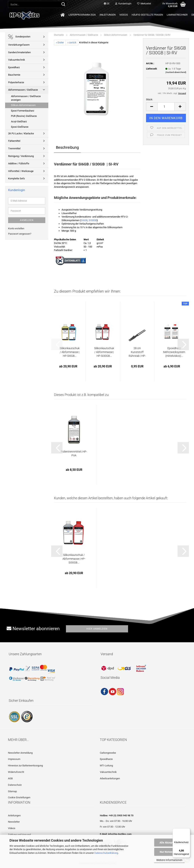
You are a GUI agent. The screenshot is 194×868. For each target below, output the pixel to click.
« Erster (60, 42)
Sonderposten (19, 37)
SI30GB (93, 220)
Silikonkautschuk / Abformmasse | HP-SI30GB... (104, 352)
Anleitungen (108, 15)
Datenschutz (15, 785)
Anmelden (27, 220)
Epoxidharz (14, 67)
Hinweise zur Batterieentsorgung (25, 766)
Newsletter (14, 822)
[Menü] (188, 831)
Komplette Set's (16, 178)
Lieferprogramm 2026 (82, 15)
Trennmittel (14, 148)
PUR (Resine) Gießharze (24, 116)
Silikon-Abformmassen (23, 105)
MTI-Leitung (106, 766)
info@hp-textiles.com (120, 834)
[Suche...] (63, 5)
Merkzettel (144, 4)
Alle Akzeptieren (169, 843)
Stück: (149, 99)
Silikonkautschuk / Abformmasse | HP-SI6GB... (70, 352)
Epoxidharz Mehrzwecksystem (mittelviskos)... (174, 352)
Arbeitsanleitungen (110, 778)
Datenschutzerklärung (106, 853)
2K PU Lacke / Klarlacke (21, 133)
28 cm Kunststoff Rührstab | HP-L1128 (137, 352)
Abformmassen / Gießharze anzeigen (26, 98)
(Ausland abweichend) (176, 72)
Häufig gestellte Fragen (147, 15)
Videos (124, 15)
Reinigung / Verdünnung (21, 156)
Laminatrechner (177, 15)
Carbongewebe (108, 753)
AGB (10, 778)
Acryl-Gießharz (19, 121)
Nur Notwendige (169, 852)
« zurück (72, 42)
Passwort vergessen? (20, 234)
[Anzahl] (166, 107)
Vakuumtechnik (17, 60)
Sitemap (12, 791)
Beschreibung (67, 147)
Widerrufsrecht (16, 772)
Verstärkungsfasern (19, 45)
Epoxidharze (106, 759)
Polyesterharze (16, 82)
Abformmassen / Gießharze (23, 90)
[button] (107, 4)
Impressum (14, 759)
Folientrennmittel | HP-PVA (74, 453)
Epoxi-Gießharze (20, 127)
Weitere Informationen (169, 860)
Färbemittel (14, 141)
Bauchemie (14, 75)
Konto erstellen (16, 228)
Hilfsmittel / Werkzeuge (21, 171)
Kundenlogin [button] (123, 4)
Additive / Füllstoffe (19, 163)
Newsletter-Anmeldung (20, 753)
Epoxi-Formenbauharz (23, 111)
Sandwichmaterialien (19, 52)
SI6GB (84, 220)
